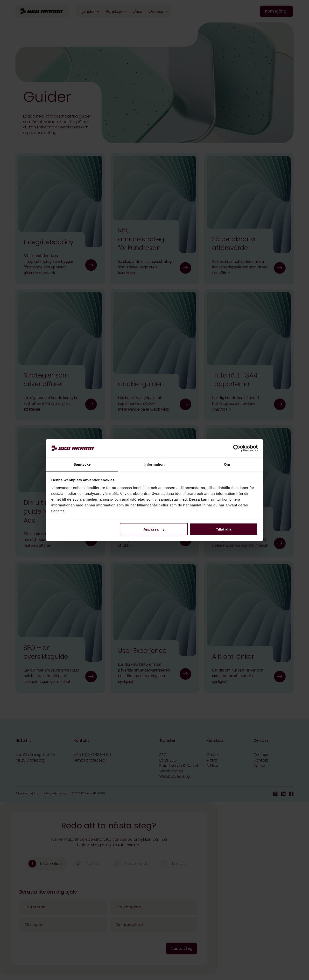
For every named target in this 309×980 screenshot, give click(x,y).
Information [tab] (154, 464)
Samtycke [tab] (82, 464)
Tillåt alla (224, 529)
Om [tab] (227, 464)
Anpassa (154, 529)
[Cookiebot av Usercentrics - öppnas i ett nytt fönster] (237, 448)
